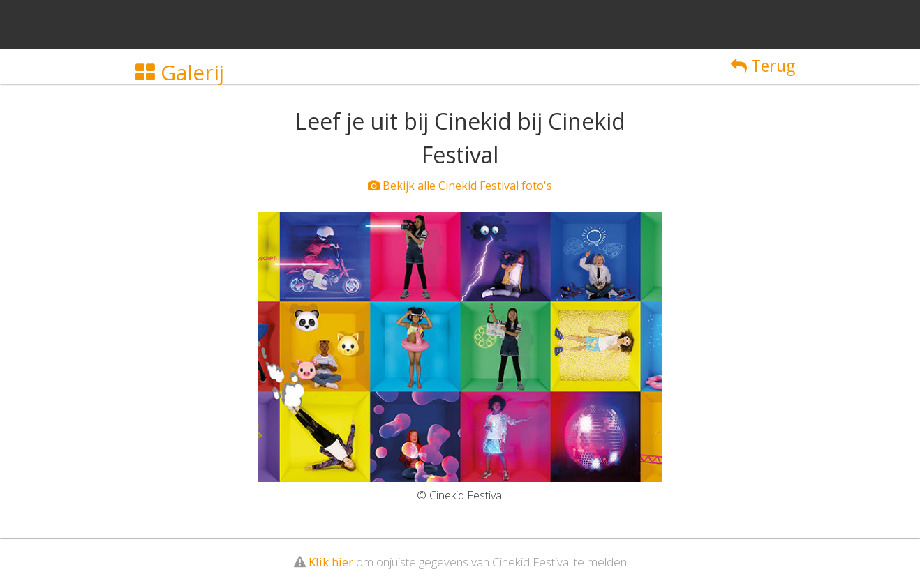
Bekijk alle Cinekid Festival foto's (460, 186)
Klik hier (331, 562)
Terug (763, 66)
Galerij (180, 72)
